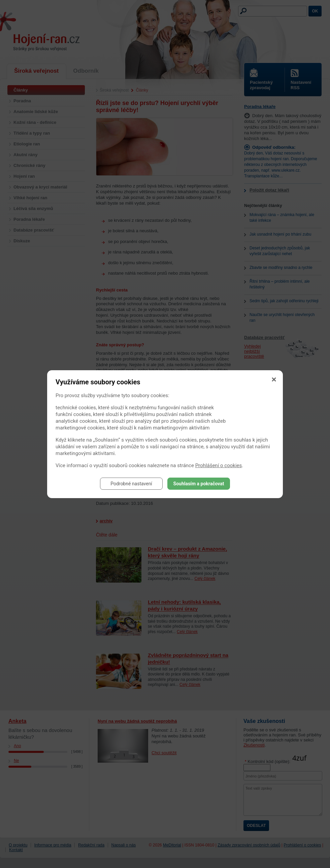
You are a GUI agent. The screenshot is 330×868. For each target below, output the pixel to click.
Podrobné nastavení (131, 484)
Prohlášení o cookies (219, 465)
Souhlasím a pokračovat (199, 484)
